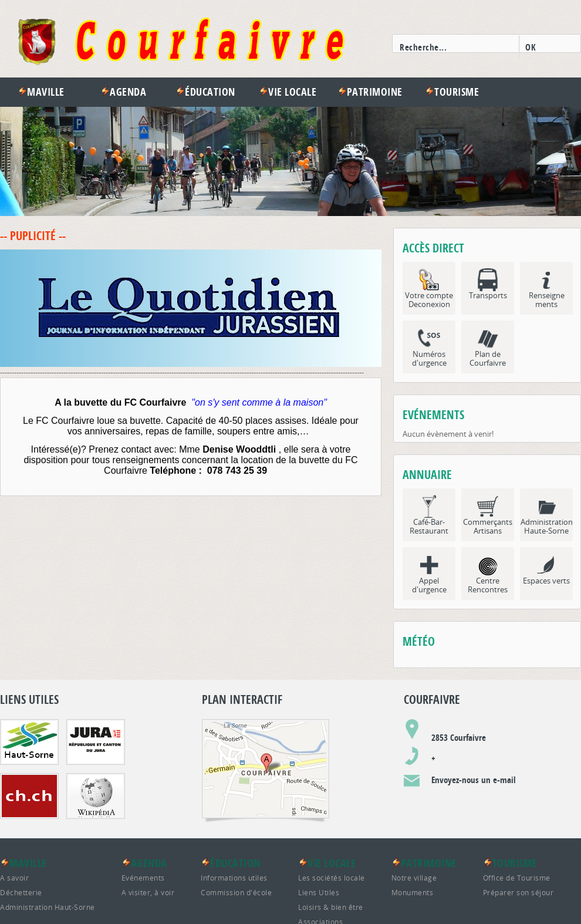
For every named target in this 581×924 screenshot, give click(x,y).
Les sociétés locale (332, 878)
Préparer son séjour (518, 892)
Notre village (414, 878)
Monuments (413, 892)
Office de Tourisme (517, 878)
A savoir (14, 878)
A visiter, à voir (148, 892)
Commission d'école (236, 892)
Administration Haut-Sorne (48, 907)
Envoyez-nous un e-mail (474, 780)
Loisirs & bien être (331, 907)
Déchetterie (21, 892)
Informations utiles (234, 878)
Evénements (143, 878)
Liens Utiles (319, 892)
